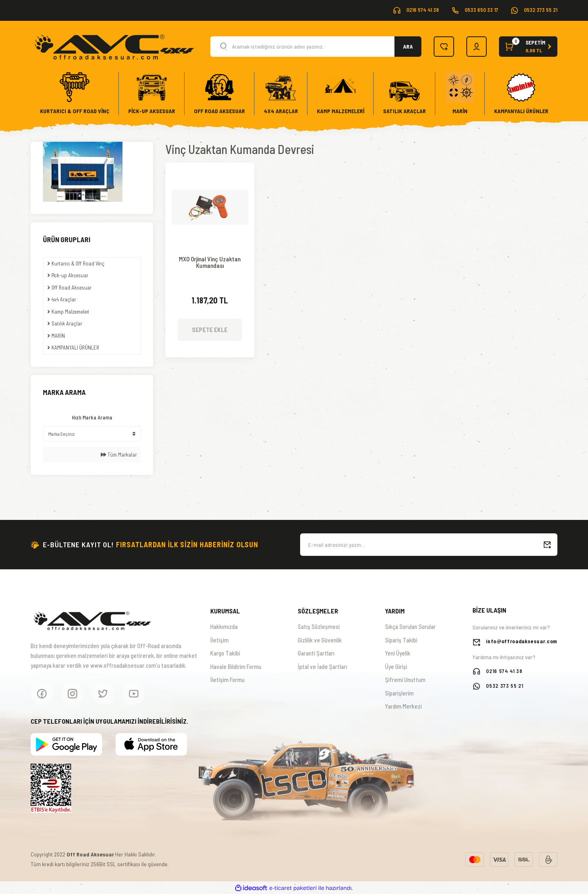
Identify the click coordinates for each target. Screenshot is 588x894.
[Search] (316, 47)
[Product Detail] (210, 175)
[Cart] (528, 47)
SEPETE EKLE (210, 330)
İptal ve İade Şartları (322, 667)
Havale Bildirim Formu (236, 667)
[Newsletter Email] (429, 545)
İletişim (219, 640)
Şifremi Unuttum (405, 680)
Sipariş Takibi (401, 640)
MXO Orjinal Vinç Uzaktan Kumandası (210, 262)
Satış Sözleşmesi (319, 626)
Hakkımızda (224, 626)
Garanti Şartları (316, 653)
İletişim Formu (227, 680)
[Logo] (114, 46)
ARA (408, 46)
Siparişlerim (399, 693)
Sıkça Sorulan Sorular (410, 626)
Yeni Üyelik (398, 653)
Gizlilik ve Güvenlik (320, 640)
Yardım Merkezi (403, 706)
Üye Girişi (396, 667)
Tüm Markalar (119, 455)
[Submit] (547, 545)
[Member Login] (477, 47)
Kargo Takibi (225, 653)
